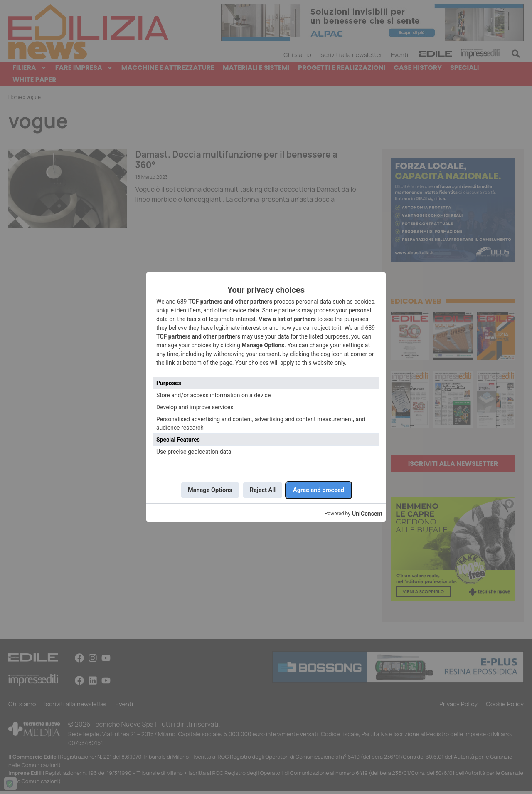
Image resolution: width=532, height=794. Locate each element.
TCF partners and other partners (230, 300)
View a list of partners (287, 317)
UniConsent (367, 516)
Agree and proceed (325, 490)
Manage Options (263, 344)
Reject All (262, 490)
